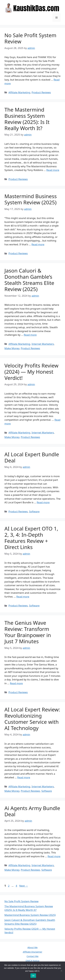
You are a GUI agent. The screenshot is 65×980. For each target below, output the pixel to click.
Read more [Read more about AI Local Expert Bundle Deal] (43, 502)
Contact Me (32, 956)
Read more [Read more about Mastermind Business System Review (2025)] (38, 244)
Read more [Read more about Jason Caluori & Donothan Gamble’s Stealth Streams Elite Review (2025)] (30, 335)
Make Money (12, 348)
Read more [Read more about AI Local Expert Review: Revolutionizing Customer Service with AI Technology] (24, 777)
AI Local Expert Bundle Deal (32, 457)
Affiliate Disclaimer (32, 952)
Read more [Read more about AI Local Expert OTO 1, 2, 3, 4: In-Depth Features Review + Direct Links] (23, 597)
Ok (33, 976)
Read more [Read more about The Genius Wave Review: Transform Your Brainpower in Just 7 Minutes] (16, 683)
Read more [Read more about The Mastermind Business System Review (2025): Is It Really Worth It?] (53, 170)
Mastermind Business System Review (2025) (31, 199)
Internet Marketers (43, 344)
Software (34, 511)
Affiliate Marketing (19, 92)
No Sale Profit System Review (30, 38)
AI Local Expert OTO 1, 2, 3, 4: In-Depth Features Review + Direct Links (31, 538)
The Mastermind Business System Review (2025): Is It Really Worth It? (27, 119)
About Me (33, 947)
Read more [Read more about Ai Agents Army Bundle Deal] (54, 856)
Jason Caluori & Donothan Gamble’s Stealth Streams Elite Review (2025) (29, 280)
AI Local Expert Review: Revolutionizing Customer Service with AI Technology (32, 719)
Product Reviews (41, 92)
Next (24, 886)
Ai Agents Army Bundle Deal (32, 811)
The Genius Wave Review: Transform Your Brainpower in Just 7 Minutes (28, 632)
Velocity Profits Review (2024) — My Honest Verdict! (31, 372)
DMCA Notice (33, 961)
